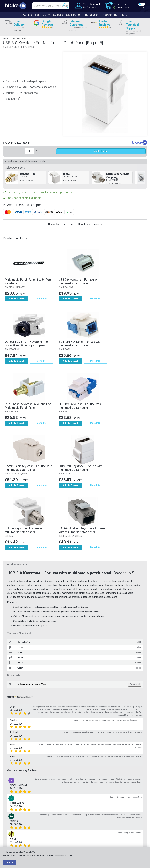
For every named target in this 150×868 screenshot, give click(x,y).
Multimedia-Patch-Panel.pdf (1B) (31, 685)
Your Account (92, 4)
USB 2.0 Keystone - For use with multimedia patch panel (80, 281)
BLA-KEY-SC (65, 350)
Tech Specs (69, 224)
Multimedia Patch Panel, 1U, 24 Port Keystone (28, 281)
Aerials (27, 15)
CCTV (46, 15)
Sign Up (87, 7)
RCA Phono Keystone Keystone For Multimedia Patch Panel (28, 406)
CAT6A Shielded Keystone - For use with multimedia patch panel (82, 531)
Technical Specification (21, 634)
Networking (110, 15)
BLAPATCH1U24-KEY (15, 287)
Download (135, 685)
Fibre (124, 15)
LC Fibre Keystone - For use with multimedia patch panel (80, 406)
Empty (126, 7)
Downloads (84, 224)
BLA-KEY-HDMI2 (67, 474)
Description (54, 224)
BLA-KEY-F (10, 536)
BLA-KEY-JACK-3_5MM (16, 474)
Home (6, 38)
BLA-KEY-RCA (11, 412)
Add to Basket (101, 151)
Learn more (67, 855)
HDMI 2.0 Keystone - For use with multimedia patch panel (81, 468)
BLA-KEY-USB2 (66, 287)
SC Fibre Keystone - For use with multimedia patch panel (80, 344)
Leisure (58, 15)
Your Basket (121, 4)
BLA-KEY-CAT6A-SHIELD (71, 536)
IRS (37, 15)
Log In (94, 7)
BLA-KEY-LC (65, 412)
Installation (92, 15)
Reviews (97, 224)
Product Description (19, 565)
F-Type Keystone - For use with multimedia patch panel (25, 531)
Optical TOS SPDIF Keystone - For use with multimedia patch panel (27, 344)
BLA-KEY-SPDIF (12, 350)
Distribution (74, 15)
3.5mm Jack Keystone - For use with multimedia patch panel (28, 468)
